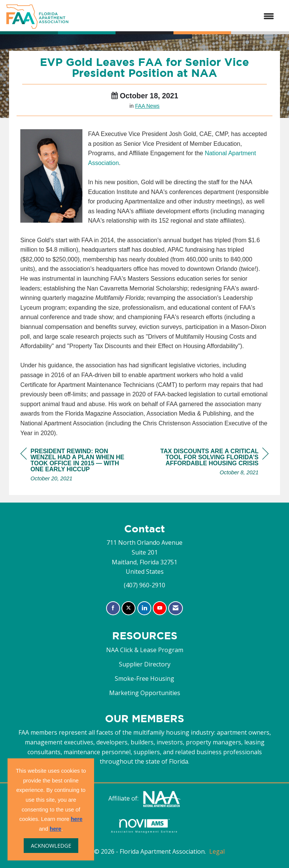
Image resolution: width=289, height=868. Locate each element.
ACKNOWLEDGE (51, 846)
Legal (217, 851)
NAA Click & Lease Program (145, 650)
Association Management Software (144, 826)
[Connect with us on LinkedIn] (144, 608)
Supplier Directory (145, 664)
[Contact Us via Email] (176, 608)
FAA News (147, 106)
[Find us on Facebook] (113, 608)
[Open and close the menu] (175, 17)
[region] (212, 463)
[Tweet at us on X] (129, 608)
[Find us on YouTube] (160, 608)
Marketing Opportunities (145, 693)
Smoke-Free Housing (144, 679)
